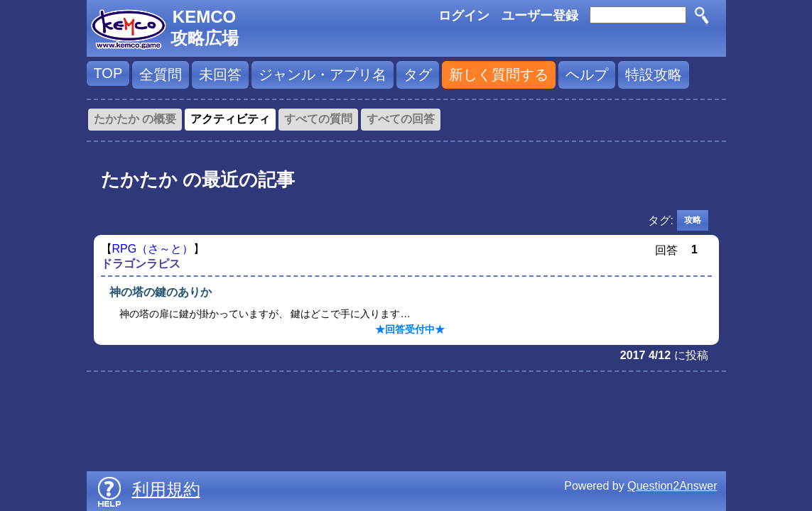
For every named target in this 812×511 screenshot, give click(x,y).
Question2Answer (672, 486)
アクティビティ (230, 119)
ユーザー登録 (540, 16)
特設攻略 (654, 75)
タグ (418, 75)
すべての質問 (318, 119)
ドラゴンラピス (141, 264)
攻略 (693, 220)
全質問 (161, 75)
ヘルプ (587, 75)
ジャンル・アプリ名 (323, 75)
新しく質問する (499, 75)
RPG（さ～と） (153, 249)
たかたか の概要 (135, 119)
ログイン (464, 16)
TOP (108, 73)
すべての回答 (401, 119)
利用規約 (166, 489)
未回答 (220, 75)
